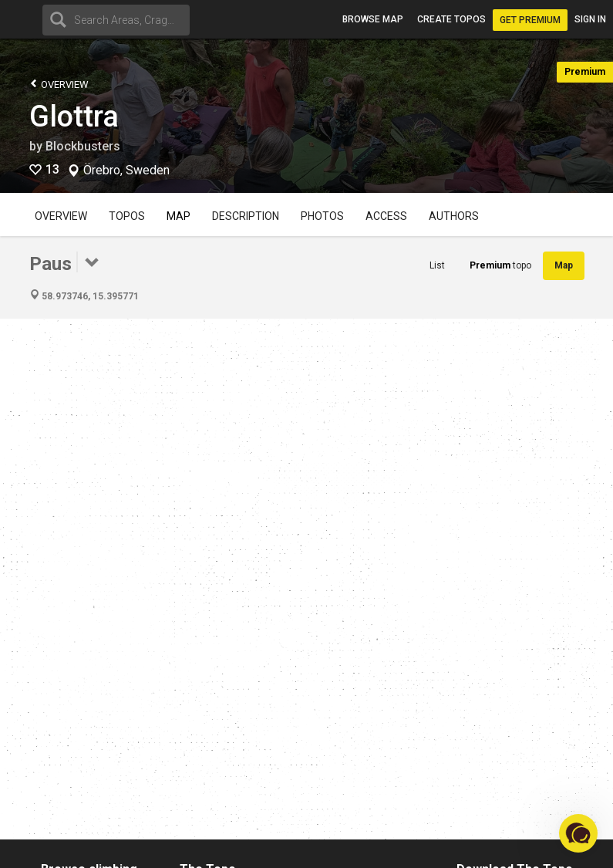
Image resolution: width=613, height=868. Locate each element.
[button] (578, 833)
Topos (127, 216)
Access (386, 216)
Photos (322, 216)
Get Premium (530, 20)
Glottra (74, 117)
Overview (59, 84)
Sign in (590, 19)
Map (179, 216)
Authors (454, 216)
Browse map (373, 19)
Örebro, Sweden (126, 171)
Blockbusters (83, 146)
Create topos (451, 19)
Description (246, 216)
